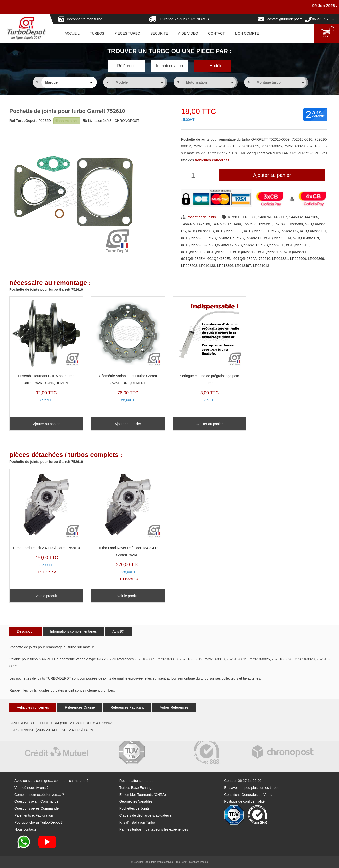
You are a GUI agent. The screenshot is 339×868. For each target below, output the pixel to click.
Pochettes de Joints (135, 808)
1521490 (234, 224)
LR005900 (298, 259)
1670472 (281, 224)
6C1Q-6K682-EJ (194, 238)
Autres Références (174, 707)
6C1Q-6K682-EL (249, 238)
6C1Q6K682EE (272, 245)
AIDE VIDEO (188, 33)
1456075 (188, 224)
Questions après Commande (36, 808)
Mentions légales (198, 862)
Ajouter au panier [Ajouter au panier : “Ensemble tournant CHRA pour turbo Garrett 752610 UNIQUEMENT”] (46, 424)
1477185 (203, 224)
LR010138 (207, 266)
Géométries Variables (136, 801)
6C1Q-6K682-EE (229, 231)
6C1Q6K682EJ (245, 252)
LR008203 (189, 266)
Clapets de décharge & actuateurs (146, 815)
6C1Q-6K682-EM (277, 238)
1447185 (311, 217)
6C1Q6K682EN (220, 259)
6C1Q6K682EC (221, 245)
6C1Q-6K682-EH (313, 231)
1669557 (265, 224)
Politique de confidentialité (244, 801)
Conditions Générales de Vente (248, 795)
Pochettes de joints (201, 217)
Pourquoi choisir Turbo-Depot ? (38, 822)
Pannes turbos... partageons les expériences (154, 829)
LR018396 (225, 266)
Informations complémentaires (73, 631)
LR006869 (316, 259)
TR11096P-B (128, 526)
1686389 (296, 224)
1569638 (250, 224)
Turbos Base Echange (136, 788)
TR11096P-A (46, 523)
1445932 (296, 217)
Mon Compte (247, 33)
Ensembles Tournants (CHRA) (143, 795)
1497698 (219, 224)
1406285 (250, 217)
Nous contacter (26, 829)
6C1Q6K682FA (245, 259)
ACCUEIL (72, 33)
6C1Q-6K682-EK (221, 238)
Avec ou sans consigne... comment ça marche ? (51, 781)
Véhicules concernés (33, 707)
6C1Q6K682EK (270, 252)
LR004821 (280, 259)
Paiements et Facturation (34, 815)
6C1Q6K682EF (298, 245)
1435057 (281, 217)
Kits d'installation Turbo (137, 822)
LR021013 (261, 266)
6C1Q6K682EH (219, 252)
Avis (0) (118, 631)
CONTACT (217, 33)
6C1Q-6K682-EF (257, 231)
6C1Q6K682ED (247, 245)
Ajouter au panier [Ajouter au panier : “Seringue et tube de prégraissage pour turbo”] (210, 424)
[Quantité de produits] (194, 175)
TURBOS (97, 33)
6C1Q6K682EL (296, 252)
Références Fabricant (127, 707)
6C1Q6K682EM (193, 259)
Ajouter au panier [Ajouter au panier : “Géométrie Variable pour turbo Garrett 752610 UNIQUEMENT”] (128, 424)
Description (26, 631)
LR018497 (243, 266)
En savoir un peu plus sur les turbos (252, 788)
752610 (264, 259)
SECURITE (159, 33)
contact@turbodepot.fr (285, 19)
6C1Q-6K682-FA (194, 245)
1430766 (265, 217)
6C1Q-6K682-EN (306, 238)
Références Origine (80, 707)
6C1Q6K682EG (193, 252)
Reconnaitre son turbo (136, 781)
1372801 (234, 217)
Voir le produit (46, 596)
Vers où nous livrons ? (32, 788)
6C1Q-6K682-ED (201, 231)
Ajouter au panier (272, 175)
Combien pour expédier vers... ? (39, 795)
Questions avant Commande (36, 801)
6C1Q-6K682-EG (285, 231)
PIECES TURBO (127, 33)
